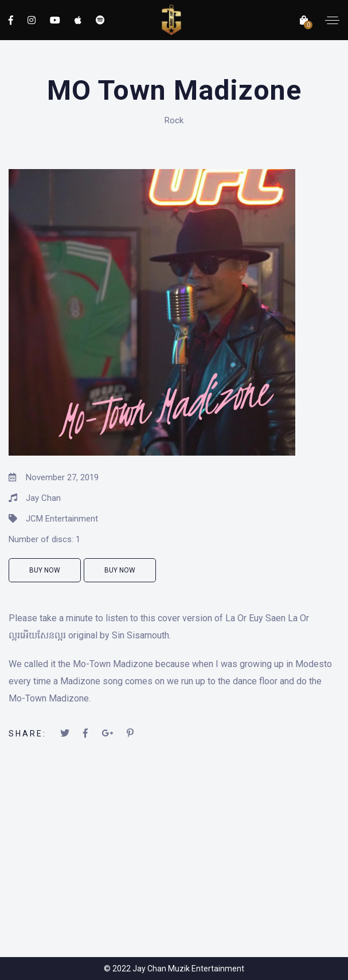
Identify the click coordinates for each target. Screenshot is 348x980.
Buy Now (45, 570)
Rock (174, 120)
